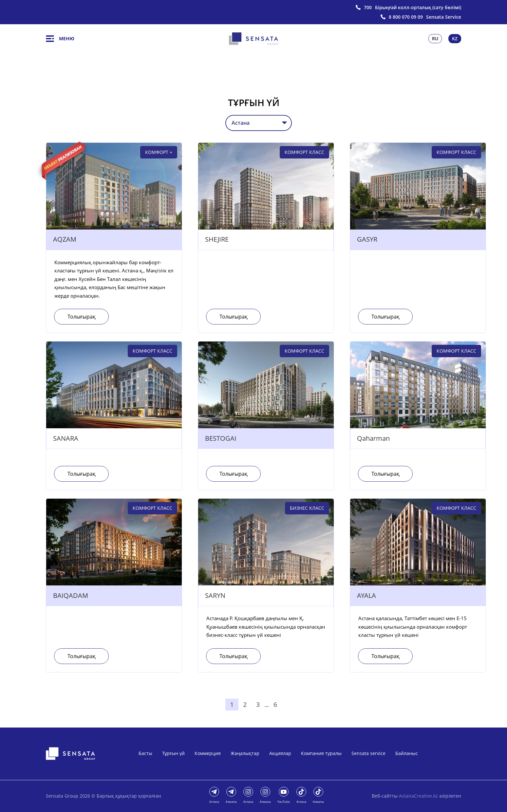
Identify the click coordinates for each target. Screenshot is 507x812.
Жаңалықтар (245, 753)
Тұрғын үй (173, 753)
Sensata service (368, 753)
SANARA (66, 438)
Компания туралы (321, 753)
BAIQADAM (71, 596)
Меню (60, 39)
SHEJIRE (217, 240)
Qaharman (373, 438)
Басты (145, 753)
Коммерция (208, 753)
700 (368, 8)
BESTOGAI (221, 438)
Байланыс (407, 753)
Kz (455, 38)
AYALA (366, 596)
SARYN (215, 596)
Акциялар (280, 753)
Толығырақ (82, 317)
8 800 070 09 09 (406, 17)
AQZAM (65, 240)
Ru (435, 38)
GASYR (367, 240)
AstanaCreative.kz (418, 796)
